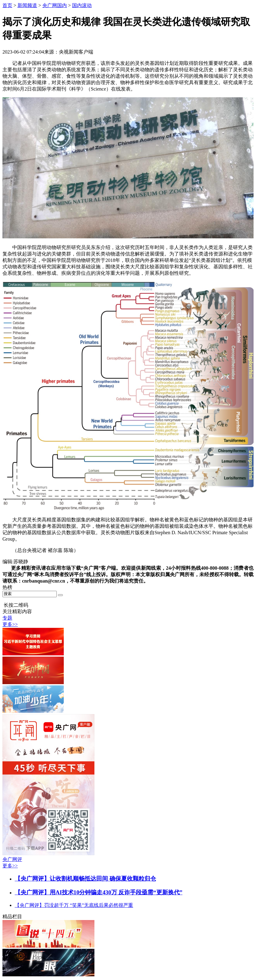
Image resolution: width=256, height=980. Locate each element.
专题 (7, 618)
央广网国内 (55, 5)
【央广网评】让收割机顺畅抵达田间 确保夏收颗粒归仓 (85, 879)
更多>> (10, 624)
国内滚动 (82, 5)
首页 (7, 5)
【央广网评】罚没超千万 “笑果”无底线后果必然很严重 (74, 905)
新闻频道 (27, 5)
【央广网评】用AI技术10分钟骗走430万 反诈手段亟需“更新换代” (99, 892)
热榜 (7, 587)
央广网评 (12, 859)
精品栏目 (12, 917)
